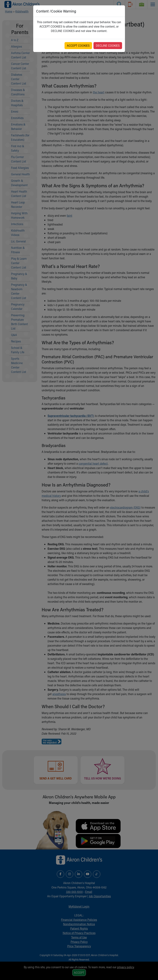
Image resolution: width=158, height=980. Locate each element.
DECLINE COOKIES (108, 45)
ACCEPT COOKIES (78, 45)
